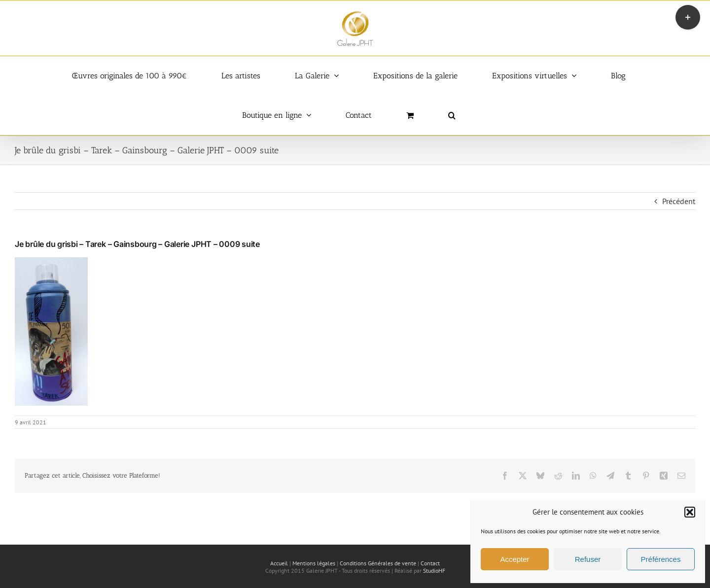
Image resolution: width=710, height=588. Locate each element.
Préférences (661, 559)
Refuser (588, 559)
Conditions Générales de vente (378, 563)
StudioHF (434, 571)
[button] (690, 512)
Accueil (279, 563)
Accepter (515, 559)
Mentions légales (314, 563)
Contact (430, 563)
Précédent (679, 201)
